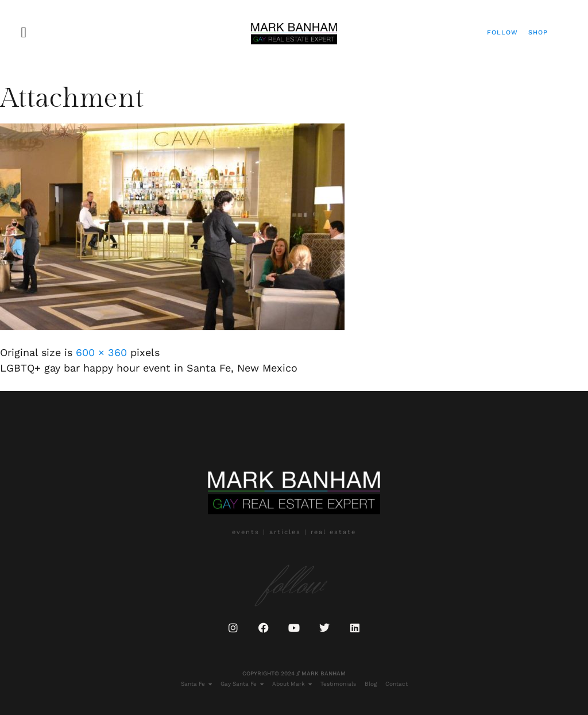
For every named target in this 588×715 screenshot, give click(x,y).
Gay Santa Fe (242, 684)
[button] (24, 32)
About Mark (292, 684)
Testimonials (338, 684)
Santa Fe (196, 684)
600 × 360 (101, 352)
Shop (538, 32)
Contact (396, 684)
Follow (502, 32)
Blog (371, 684)
